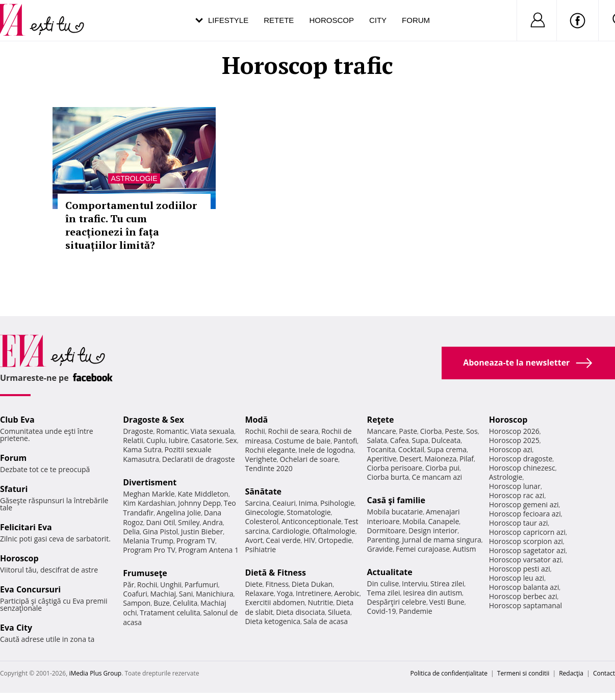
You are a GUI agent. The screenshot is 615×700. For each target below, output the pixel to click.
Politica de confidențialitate (449, 673)
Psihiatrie (260, 549)
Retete (279, 20)
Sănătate (263, 491)
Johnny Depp (199, 503)
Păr (129, 585)
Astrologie (134, 178)
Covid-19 (382, 611)
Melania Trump (148, 541)
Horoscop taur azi (518, 523)
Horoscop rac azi (517, 495)
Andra (213, 522)
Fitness (277, 584)
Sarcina (257, 503)
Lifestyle (228, 20)
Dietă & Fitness (275, 573)
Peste (454, 431)
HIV (309, 540)
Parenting (383, 540)
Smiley (189, 522)
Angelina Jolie (179, 513)
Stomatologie (309, 512)
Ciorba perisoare (395, 468)
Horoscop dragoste (521, 459)
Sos (472, 431)
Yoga (285, 593)
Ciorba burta (388, 477)
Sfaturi (14, 489)
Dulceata (446, 440)
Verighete (261, 459)
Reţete (381, 420)
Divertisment (150, 482)
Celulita (185, 603)
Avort (254, 540)
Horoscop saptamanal (526, 605)
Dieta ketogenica (273, 621)
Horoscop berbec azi (523, 596)
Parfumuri (201, 585)
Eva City (16, 628)
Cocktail (411, 449)
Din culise (383, 584)
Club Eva (17, 420)
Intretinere (314, 593)
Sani (186, 594)
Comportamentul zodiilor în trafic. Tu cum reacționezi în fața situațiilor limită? (131, 225)
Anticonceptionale (312, 521)
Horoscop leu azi (517, 578)
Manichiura (214, 594)
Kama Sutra (142, 449)
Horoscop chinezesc (522, 468)
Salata (377, 440)
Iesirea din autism (432, 593)
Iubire (178, 440)
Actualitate (390, 572)
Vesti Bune (447, 602)
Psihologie (337, 503)
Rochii (147, 585)
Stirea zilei (447, 584)
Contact (604, 673)
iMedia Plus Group (95, 673)
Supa (420, 440)
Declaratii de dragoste (199, 459)
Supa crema (447, 449)
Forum (416, 20)
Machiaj (163, 594)
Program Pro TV (149, 550)
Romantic (172, 431)
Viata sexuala (212, 431)
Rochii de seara (293, 431)
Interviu (415, 584)
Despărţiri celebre (397, 602)
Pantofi (345, 441)
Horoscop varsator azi (525, 560)
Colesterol (262, 521)
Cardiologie (291, 531)
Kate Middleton (203, 494)
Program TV (196, 541)
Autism (465, 549)
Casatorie (207, 440)
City (378, 20)
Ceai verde (283, 540)
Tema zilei (384, 593)
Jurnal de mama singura (441, 540)
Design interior (433, 530)
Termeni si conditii (523, 673)
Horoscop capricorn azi (527, 532)
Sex (231, 440)
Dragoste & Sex (153, 420)
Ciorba (431, 431)
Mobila (414, 521)
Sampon (137, 603)
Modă (256, 420)
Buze (162, 603)
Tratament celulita (170, 613)
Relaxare (259, 593)
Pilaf (467, 459)
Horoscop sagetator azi (527, 550)
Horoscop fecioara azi (525, 514)
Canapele (443, 521)
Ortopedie (335, 540)
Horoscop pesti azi (520, 569)
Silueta (339, 612)
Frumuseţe (145, 573)
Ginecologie (264, 512)
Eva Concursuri (30, 589)
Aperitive (382, 459)
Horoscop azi (511, 449)
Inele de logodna (326, 450)
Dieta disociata (300, 612)
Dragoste (138, 431)
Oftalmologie (334, 531)
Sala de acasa (326, 621)
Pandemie (416, 611)
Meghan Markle (149, 494)
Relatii (133, 440)
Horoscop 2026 (514, 431)
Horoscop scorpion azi (526, 541)
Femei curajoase (423, 549)
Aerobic (347, 593)
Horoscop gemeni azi (524, 504)
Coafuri (135, 594)
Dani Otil (161, 522)
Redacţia (571, 673)
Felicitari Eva (26, 527)
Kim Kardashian (149, 503)
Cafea (400, 440)
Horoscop (331, 20)
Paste (408, 431)
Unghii (171, 585)
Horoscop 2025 (514, 440)
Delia (131, 532)
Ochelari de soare (309, 459)
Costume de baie (302, 441)
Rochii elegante (270, 450)
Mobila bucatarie (395, 512)
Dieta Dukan (312, 584)
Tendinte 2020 (268, 468)
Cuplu (156, 440)
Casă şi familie (396, 500)
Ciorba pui (442, 468)
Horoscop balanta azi (524, 587)
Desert (410, 459)
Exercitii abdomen (275, 602)
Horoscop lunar (515, 486)
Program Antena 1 (208, 550)
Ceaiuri (284, 503)
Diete (253, 584)
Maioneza (440, 459)
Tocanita (381, 449)
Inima (308, 503)
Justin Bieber (202, 532)
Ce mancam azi (437, 477)
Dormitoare (387, 530)
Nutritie (320, 602)
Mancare (382, 431)
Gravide (380, 549)
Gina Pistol (160, 532)
